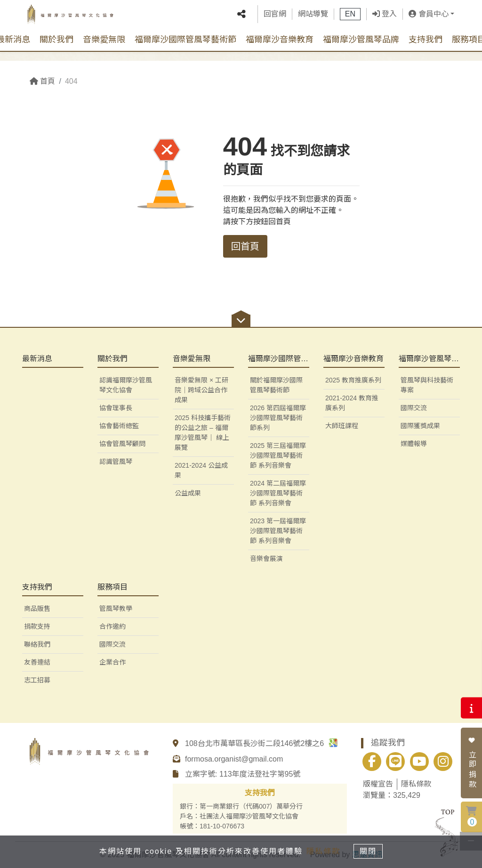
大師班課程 (342, 426)
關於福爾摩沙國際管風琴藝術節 (276, 385)
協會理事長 (116, 408)
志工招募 (37, 680)
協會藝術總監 (119, 426)
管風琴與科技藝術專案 (427, 385)
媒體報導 (414, 444)
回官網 (275, 18)
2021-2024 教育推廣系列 (352, 403)
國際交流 (414, 408)
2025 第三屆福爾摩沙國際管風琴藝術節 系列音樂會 (278, 455)
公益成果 (188, 493)
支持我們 (426, 47)
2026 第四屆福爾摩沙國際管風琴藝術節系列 (278, 418)
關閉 (370, 851)
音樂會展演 (266, 559)
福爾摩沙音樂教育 (280, 47)
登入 (385, 18)
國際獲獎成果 (420, 426)
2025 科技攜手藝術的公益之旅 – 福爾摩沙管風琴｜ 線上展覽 (203, 433)
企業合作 (112, 662)
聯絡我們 (37, 644)
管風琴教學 (116, 608)
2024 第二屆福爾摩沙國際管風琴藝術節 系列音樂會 (278, 493)
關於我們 (56, 47)
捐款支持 (37, 626)
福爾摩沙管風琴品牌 (361, 47)
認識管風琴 (116, 462)
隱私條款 (416, 784)
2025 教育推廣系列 (353, 380)
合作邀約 (112, 626)
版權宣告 (378, 784)
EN (350, 18)
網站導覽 (313, 18)
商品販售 (37, 608)
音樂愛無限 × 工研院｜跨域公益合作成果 (201, 390)
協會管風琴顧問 (122, 444)
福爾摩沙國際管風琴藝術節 (185, 47)
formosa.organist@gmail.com (234, 759)
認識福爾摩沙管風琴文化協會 (126, 385)
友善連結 (37, 662)
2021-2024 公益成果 (201, 470)
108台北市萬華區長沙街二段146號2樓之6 (261, 743)
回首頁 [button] (245, 246)
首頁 (42, 81)
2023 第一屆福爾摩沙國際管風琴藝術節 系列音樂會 (278, 531)
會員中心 (428, 18)
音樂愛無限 (104, 47)
